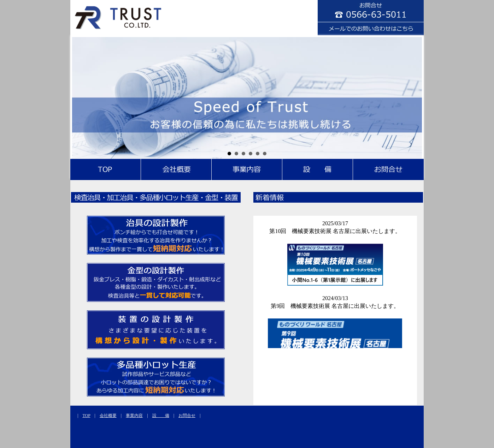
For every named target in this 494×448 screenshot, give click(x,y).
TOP (86, 416)
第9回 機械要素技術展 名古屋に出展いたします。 (335, 306)
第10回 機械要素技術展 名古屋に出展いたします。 (335, 231)
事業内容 (134, 416)
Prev (81, 97)
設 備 (161, 416)
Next (413, 97)
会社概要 (108, 416)
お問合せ (187, 416)
